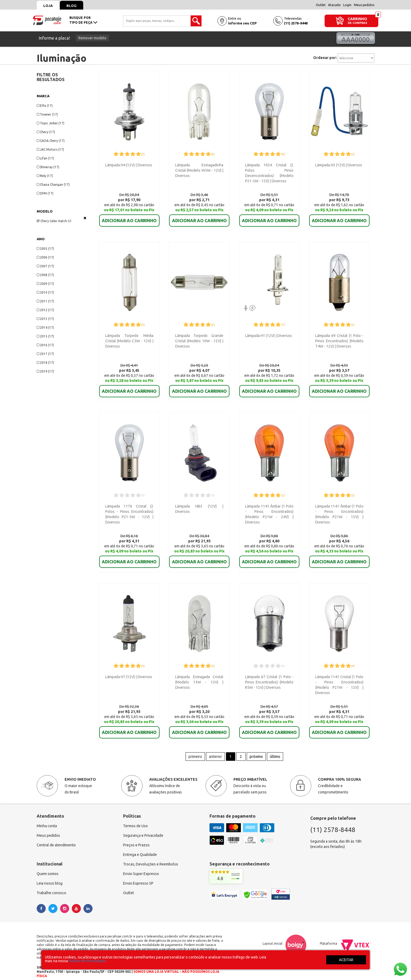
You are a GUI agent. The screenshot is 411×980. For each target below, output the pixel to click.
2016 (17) (45, 345)
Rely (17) (45, 176)
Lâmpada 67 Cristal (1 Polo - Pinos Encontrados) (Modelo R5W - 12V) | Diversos (269, 677)
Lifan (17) (45, 158)
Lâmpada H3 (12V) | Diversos (339, 165)
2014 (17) (45, 328)
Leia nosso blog (50, 876)
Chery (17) (46, 132)
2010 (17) (45, 292)
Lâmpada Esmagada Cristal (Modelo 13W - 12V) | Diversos (199, 677)
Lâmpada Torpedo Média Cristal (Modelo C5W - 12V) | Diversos (129, 339)
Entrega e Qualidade (140, 847)
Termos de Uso (135, 818)
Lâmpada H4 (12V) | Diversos (129, 165)
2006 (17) (45, 257)
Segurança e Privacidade (143, 828)
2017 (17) (45, 354)
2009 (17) (45, 284)
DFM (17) (45, 193)
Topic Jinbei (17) (51, 123)
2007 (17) (45, 266)
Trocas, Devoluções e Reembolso (151, 857)
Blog (72, 6)
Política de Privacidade (87, 961)
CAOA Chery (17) (51, 141)
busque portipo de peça (83, 20)
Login (347, 5)
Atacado (334, 5)
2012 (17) (45, 310)
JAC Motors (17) (50, 149)
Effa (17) (45, 106)
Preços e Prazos (136, 838)
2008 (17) (45, 275)
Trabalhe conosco (51, 885)
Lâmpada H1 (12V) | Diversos (269, 334)
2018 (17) (45, 363)
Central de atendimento (56, 838)
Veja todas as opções (85, 218)
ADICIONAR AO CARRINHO (129, 217)
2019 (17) (45, 371)
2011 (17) (45, 301)
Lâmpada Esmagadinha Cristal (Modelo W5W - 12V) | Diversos (199, 170)
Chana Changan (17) (53, 185)
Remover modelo (92, 38)
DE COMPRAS (357, 23)
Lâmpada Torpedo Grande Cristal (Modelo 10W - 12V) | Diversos (199, 339)
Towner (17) (47, 114)
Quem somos (48, 866)
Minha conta (47, 818)
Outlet (321, 5)
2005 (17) (45, 249)
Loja (48, 6)
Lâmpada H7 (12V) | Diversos (129, 671)
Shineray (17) (48, 167)
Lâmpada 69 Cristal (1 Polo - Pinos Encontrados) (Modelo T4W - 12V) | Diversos (339, 339)
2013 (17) (45, 319)
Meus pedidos (364, 5)
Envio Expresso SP (138, 876)
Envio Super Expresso (141, 866)
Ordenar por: (325, 58)
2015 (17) (45, 336)
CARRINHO (357, 19)
